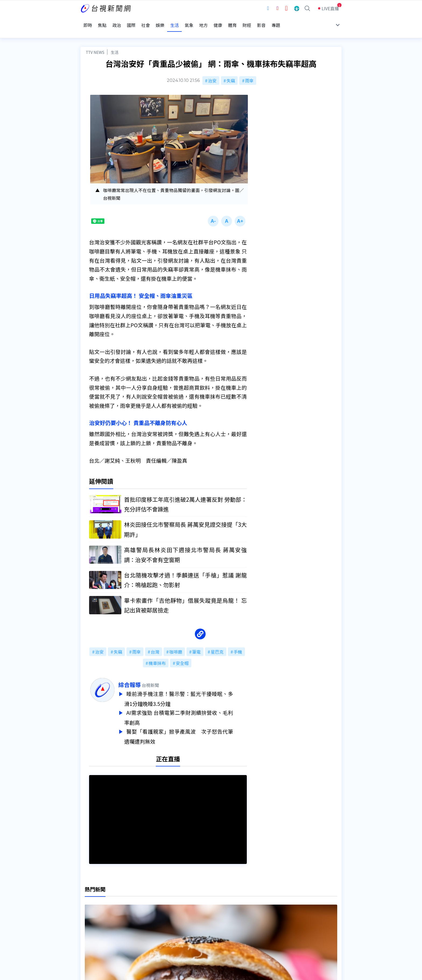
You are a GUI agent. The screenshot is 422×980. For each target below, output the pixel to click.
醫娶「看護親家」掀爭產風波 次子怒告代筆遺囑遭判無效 (192, 725)
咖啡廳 (176, 643)
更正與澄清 (147, 908)
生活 (115, 41)
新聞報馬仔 (147, 923)
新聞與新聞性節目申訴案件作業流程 (227, 916)
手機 (238, 643)
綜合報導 (143, 675)
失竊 (231, 69)
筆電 (196, 643)
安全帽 (182, 654)
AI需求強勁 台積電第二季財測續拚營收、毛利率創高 (192, 707)
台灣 (155, 643)
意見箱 (143, 916)
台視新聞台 (266, 868)
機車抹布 (157, 654)
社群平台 (89, 931)
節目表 (87, 923)
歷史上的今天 (150, 931)
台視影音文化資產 (98, 908)
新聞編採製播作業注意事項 (219, 908)
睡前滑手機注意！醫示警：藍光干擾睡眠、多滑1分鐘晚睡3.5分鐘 (192, 689)
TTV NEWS (95, 41)
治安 (212, 69)
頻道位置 (89, 916)
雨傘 (249, 69)
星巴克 (217, 643)
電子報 (199, 923)
